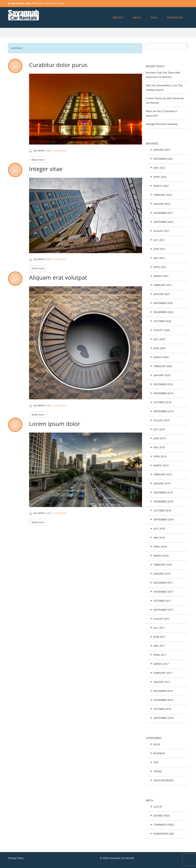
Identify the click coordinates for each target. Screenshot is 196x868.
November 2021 (163, 213)
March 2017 (161, 664)
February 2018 (163, 565)
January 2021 (162, 294)
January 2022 (162, 204)
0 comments (59, 150)
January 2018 (162, 574)
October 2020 (162, 321)
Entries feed (162, 816)
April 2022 (160, 177)
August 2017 (162, 619)
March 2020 (161, 357)
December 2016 (163, 691)
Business (159, 753)
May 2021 (159, 258)
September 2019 (164, 411)
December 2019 (163, 384)
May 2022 (159, 168)
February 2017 (163, 673)
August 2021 (162, 231)
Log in (158, 807)
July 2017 (159, 628)
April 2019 (160, 456)
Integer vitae (46, 169)
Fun (156, 762)
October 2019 (162, 402)
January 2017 (162, 682)
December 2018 (163, 492)
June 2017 (160, 637)
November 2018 (163, 501)
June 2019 (160, 438)
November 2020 (163, 312)
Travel (158, 771)
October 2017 (162, 601)
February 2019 (163, 474)
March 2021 (161, 276)
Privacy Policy (16, 858)
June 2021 (160, 249)
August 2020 (162, 330)
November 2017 (163, 592)
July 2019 (159, 429)
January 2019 (162, 483)
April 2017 (160, 655)
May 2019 (159, 447)
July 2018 (159, 529)
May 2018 (159, 538)
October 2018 (162, 510)
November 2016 (163, 700)
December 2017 (163, 583)
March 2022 (161, 186)
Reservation (175, 17)
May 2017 (159, 646)
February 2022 (163, 195)
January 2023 (162, 150)
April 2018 (160, 547)
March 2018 (161, 556)
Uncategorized (164, 780)
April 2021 (160, 267)
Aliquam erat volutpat (58, 277)
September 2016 (164, 718)
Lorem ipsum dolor (55, 424)
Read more (38, 160)
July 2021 (159, 240)
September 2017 (164, 610)
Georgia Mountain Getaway (162, 124)
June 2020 (160, 348)
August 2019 (162, 420)
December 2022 (163, 159)
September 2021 (164, 222)
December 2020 (163, 303)
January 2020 (162, 375)
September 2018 (164, 519)
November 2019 (163, 393)
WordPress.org (164, 834)
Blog (154, 17)
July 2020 (159, 339)
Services (118, 17)
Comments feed (164, 825)
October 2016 (162, 709)
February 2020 (163, 366)
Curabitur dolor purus (58, 65)
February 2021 (163, 285)
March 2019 (161, 465)
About (137, 17)
